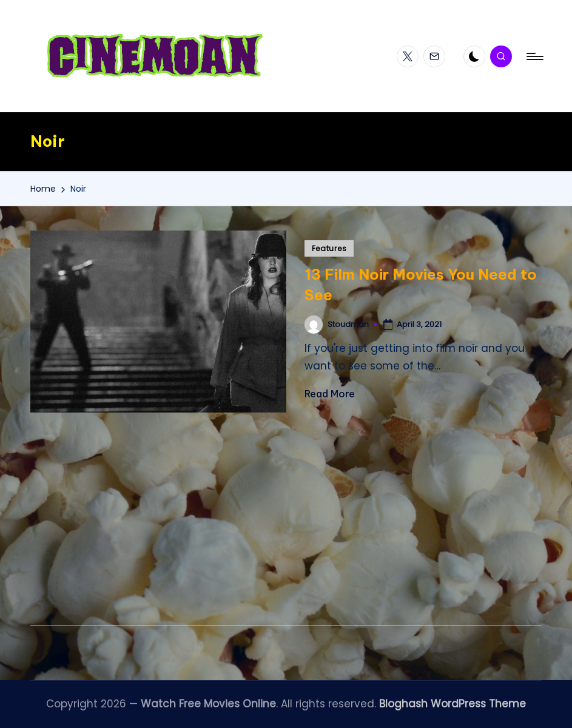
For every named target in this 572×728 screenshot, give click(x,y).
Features (329, 248)
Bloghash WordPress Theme (453, 704)
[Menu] (534, 56)
